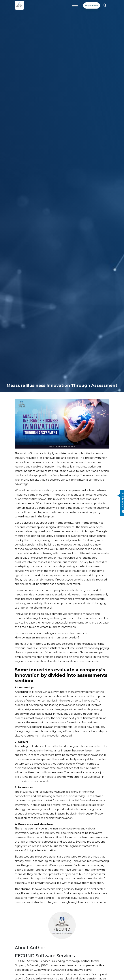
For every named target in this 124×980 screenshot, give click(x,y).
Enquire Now (92, 5)
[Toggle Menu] (75, 5)
